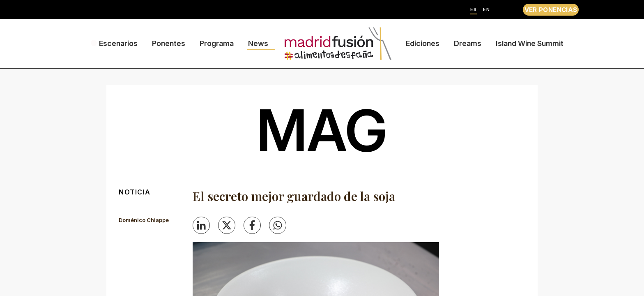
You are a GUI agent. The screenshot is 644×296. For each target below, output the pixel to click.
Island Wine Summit (530, 43)
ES (474, 10)
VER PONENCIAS (551, 10)
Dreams (468, 43)
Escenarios (118, 43)
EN (486, 10)
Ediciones (423, 43)
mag (322, 130)
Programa (217, 43)
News (258, 43)
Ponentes (169, 43)
